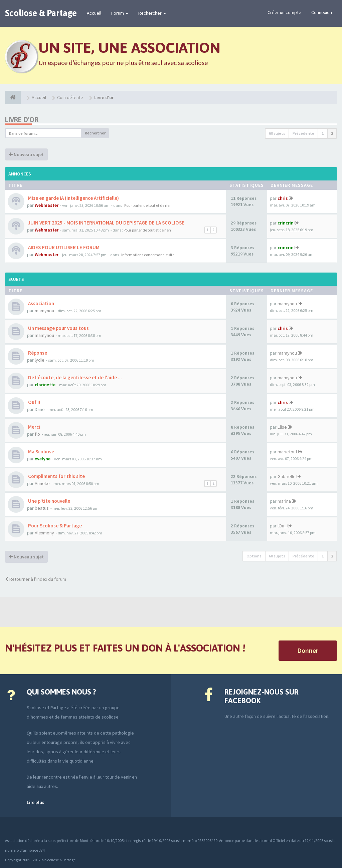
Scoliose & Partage (41, 13)
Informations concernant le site (148, 255)
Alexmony (44, 533)
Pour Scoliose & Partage (54, 526)
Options (254, 556)
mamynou (44, 311)
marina (284, 501)
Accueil (94, 13)
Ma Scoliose (41, 452)
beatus (42, 508)
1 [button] (323, 133)
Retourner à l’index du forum (36, 579)
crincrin (286, 223)
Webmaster (47, 205)
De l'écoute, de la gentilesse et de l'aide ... (74, 377)
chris (283, 198)
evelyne (43, 459)
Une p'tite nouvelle (49, 501)
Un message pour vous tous (58, 328)
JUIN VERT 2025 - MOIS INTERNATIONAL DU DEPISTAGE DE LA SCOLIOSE (106, 223)
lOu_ (282, 526)
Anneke (42, 483)
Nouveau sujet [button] (26, 154)
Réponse (37, 353)
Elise (282, 427)
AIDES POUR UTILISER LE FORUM (63, 247)
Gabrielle (287, 476)
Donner (308, 650)
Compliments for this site (56, 476)
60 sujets (277, 133)
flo (37, 434)
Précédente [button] (303, 133)
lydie (40, 360)
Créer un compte (284, 12)
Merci (34, 427)
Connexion (322, 12)
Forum (120, 13)
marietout (287, 452)
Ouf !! (34, 402)
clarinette (45, 385)
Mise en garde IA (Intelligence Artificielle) (73, 198)
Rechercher (152, 13)
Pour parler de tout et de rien (148, 205)
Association (41, 303)
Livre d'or (22, 120)
